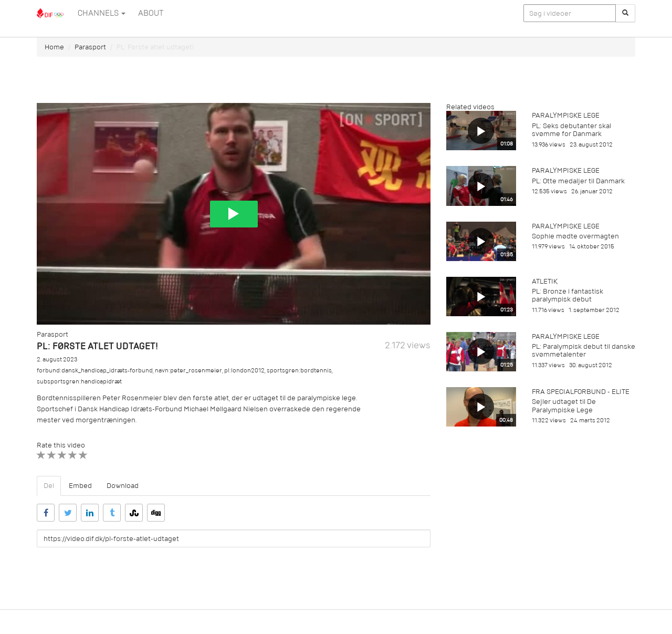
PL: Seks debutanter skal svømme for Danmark (571, 130)
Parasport (90, 47)
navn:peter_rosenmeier (188, 371)
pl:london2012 (244, 371)
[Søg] (625, 13)
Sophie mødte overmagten (575, 236)
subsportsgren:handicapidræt (79, 382)
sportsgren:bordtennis (299, 371)
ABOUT (151, 13)
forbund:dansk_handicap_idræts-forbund (95, 371)
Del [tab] (49, 486)
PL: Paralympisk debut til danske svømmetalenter (584, 350)
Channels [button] (102, 13)
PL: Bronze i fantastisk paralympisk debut (568, 295)
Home (54, 47)
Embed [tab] (80, 486)
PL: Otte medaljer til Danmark (578, 181)
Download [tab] (123, 486)
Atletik (545, 281)
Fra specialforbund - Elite (581, 392)
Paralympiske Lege (566, 115)
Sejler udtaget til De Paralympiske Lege (564, 406)
